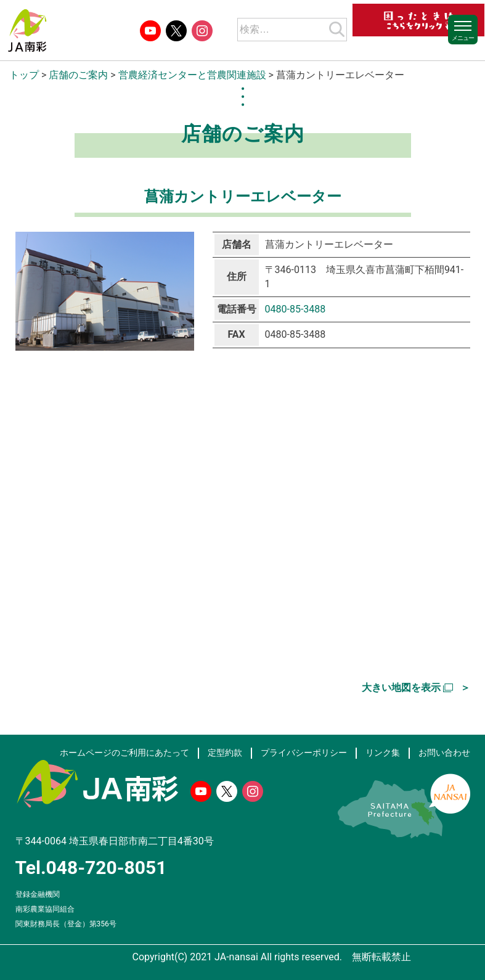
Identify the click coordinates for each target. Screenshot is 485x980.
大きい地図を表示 (401, 688)
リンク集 (383, 753)
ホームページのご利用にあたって (124, 753)
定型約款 (225, 753)
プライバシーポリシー (304, 753)
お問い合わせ (444, 753)
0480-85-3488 (295, 309)
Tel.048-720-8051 (91, 868)
